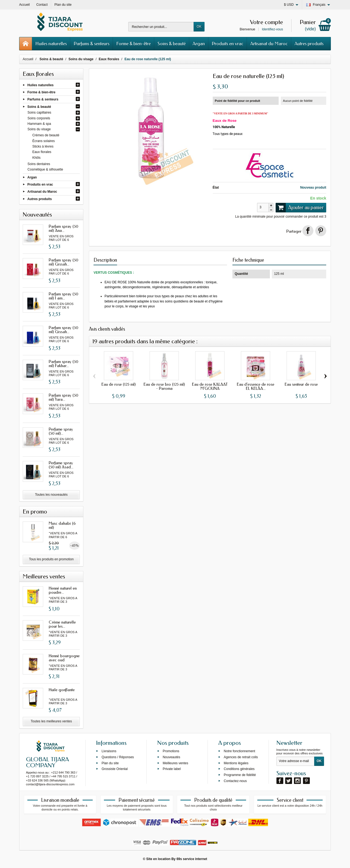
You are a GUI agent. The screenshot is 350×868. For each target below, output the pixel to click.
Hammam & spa (39, 124)
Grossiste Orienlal (114, 769)
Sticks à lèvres (43, 146)
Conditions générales (239, 769)
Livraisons (109, 751)
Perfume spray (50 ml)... (61, 431)
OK (199, 27)
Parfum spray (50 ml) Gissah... (63, 262)
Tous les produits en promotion (51, 559)
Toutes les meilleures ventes (51, 721)
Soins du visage (39, 129)
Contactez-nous (235, 781)
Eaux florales (42, 152)
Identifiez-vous (272, 29)
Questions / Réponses (118, 757)
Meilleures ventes (175, 763)
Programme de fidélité (240, 775)
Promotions (171, 751)
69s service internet (192, 859)
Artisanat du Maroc (269, 44)
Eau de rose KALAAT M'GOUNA (210, 386)
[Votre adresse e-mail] (295, 761)
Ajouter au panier (300, 207)
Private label (172, 769)
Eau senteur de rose (301, 384)
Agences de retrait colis (241, 757)
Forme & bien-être (133, 44)
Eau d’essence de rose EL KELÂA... (256, 386)
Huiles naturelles (51, 44)
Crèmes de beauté (46, 135)
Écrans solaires (43, 141)
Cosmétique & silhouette (45, 169)
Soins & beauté (172, 44)
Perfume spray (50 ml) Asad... (61, 465)
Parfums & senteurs (91, 44)
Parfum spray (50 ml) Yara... (63, 397)
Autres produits (309, 44)
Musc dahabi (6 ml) (62, 525)
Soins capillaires (40, 113)
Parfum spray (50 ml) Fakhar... (63, 364)
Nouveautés (171, 757)
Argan (199, 44)
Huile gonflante (62, 690)
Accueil (28, 59)
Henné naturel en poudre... (63, 590)
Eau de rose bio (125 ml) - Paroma (164, 386)
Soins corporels (39, 118)
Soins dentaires (39, 164)
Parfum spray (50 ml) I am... (63, 296)
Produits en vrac (227, 44)
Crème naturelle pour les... (62, 624)
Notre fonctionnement (239, 751)
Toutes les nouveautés (51, 495)
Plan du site (110, 763)
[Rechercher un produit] (161, 27)
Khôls (36, 158)
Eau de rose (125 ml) (119, 384)
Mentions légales (236, 763)
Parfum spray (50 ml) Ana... (63, 228)
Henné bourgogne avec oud (64, 658)
